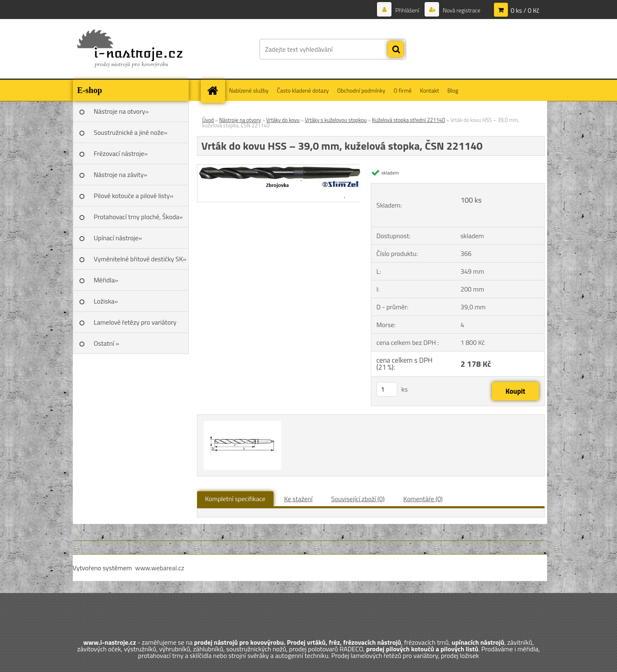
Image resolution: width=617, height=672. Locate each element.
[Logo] (130, 49)
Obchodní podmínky (361, 90)
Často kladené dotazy (303, 90)
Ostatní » (107, 343)
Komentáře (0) (423, 499)
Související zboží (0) (358, 499)
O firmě (403, 90)
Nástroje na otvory (240, 120)
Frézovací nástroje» (121, 153)
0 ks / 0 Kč (525, 10)
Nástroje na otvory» (121, 111)
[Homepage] (216, 90)
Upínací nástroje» (118, 238)
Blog (453, 90)
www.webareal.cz (160, 568)
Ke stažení (298, 499)
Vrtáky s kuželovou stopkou (336, 120)
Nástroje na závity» (121, 175)
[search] (396, 50)
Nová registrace (461, 10)
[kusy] (387, 389)
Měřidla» (106, 280)
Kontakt (430, 90)
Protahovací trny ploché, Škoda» (138, 217)
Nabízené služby (249, 90)
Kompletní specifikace (235, 499)
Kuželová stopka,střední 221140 (409, 120)
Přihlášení (407, 10)
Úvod (208, 120)
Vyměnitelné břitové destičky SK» (140, 259)
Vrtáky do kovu (283, 120)
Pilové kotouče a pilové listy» (134, 196)
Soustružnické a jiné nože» (131, 132)
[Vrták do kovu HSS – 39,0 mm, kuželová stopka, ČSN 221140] (282, 168)
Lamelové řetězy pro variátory (135, 322)
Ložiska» (106, 301)
